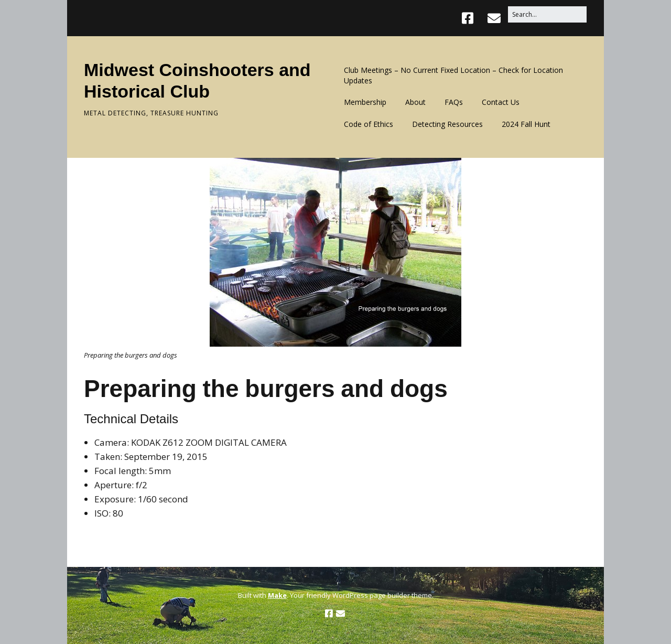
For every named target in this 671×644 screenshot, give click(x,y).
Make (277, 595)
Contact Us (501, 102)
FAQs (454, 102)
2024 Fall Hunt (526, 124)
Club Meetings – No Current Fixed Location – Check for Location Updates (453, 75)
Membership (365, 102)
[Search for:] (547, 14)
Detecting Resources (447, 124)
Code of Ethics (369, 124)
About (415, 102)
